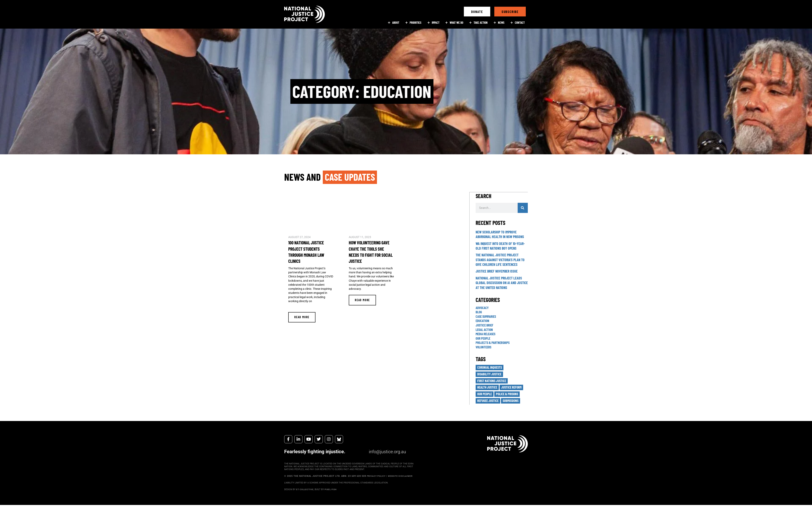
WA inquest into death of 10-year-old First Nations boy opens (500, 246)
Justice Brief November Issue (497, 271)
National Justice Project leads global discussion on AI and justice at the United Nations (502, 283)
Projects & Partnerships (494, 342)
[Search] (523, 208)
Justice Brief (485, 325)
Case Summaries (487, 316)
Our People (484, 338)
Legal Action (485, 329)
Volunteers (484, 347)
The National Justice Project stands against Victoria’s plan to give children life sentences (500, 259)
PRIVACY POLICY (377, 477)
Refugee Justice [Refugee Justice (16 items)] (489, 402)
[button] (477, 12)
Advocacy (483, 307)
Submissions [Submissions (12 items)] (513, 402)
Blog (479, 312)
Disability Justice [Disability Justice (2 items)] (490, 374)
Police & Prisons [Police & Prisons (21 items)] (509, 395)
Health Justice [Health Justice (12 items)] (488, 388)
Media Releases (487, 334)
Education (483, 320)
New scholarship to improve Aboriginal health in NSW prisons (500, 234)
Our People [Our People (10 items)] (485, 395)
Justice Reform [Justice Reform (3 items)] (514, 388)
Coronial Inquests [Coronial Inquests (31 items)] (490, 367)
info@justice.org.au (386, 453)
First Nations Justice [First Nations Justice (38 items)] (493, 381)
